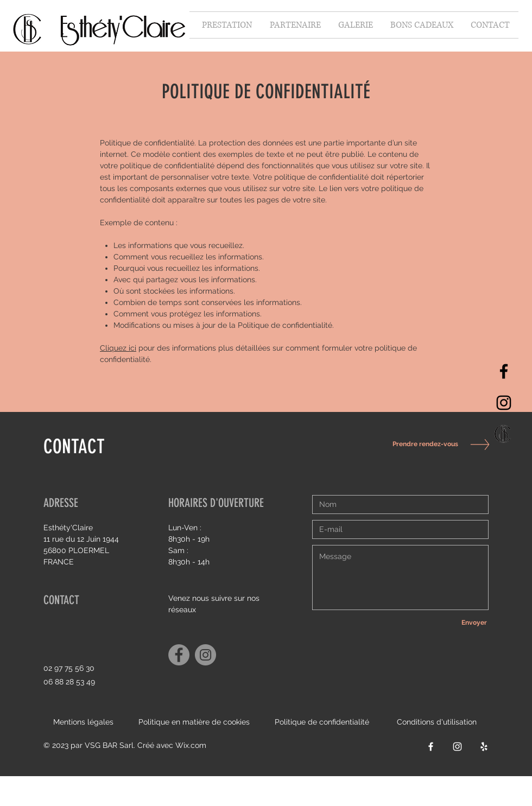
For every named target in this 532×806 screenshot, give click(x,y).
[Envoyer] (474, 623)
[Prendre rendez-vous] (422, 444)
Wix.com (191, 745)
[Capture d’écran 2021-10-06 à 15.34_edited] (504, 434)
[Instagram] (504, 403)
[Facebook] (504, 371)
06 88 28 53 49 (69, 682)
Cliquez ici (118, 348)
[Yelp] (484, 747)
